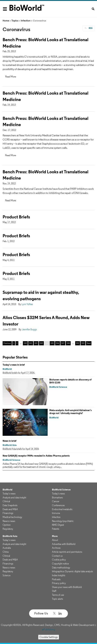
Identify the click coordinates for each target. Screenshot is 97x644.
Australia (7, 548)
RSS (90, 28)
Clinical (6, 501)
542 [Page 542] (36, 343)
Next (89, 343)
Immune (56, 513)
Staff (54, 591)
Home (6, 21)
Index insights (59, 575)
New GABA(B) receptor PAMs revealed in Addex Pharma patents (36, 456)
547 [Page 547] (63, 343)
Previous (7, 343)
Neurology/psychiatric (63, 521)
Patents (56, 529)
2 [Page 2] (17, 343)
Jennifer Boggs (29, 329)
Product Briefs (16, 217)
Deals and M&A (10, 509)
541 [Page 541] (31, 343)
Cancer (56, 501)
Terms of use (58, 595)
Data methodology (61, 568)
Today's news (9, 494)
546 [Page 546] (58, 343)
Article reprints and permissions (67, 552)
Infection (26, 21)
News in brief (10, 441)
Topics (15, 21)
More (55, 536)
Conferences (58, 505)
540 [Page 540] (25, 343)
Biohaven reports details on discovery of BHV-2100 (70, 381)
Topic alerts (57, 599)
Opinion (7, 525)
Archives (56, 548)
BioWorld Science (58, 387)
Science (6, 575)
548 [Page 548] (68, 343)
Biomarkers (57, 498)
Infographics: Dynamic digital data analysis (72, 571)
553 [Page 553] (83, 343)
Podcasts (56, 579)
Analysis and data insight (14, 498)
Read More (11, 77)
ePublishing (48, 629)
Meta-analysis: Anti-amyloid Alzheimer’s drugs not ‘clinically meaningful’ (70, 412)
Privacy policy (59, 583)
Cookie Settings (49, 637)
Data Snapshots (10, 505)
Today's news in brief (14, 365)
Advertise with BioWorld (64, 544)
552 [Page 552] (78, 343)
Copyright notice (60, 564)
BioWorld (7, 369)
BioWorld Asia (10, 445)
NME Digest (58, 525)
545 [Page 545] (52, 343)
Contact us (57, 556)
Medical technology (12, 517)
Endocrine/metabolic (62, 509)
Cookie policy (59, 560)
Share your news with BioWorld (67, 587)
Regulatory (8, 529)
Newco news (9, 521)
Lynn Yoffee (27, 304)
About (55, 540)
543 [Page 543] (41, 343)
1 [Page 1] (14, 343)
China (6, 552)
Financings (8, 513)
